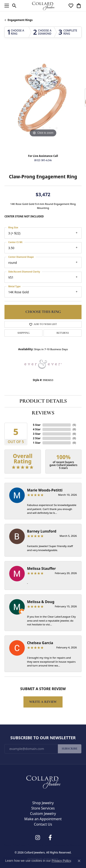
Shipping (24, 333)
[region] (43, 100)
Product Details (43, 401)
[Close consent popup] (79, 861)
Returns (63, 333)
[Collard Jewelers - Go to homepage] (43, 781)
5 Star (37, 425)
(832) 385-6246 (43, 160)
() (74, 425)
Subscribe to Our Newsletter (43, 738)
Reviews (43, 413)
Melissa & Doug (41, 602)
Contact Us (43, 824)
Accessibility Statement (69, 845)
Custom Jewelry (43, 814)
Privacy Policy (27, 845)
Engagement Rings (20, 20)
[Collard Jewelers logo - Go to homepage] (43, 5)
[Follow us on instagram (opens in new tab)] (38, 838)
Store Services (43, 808)
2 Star (37, 438)
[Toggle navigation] (6, 6)
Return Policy (12, 845)
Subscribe (70, 749)
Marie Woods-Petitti (45, 490)
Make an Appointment (43, 819)
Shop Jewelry (43, 803)
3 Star (37, 434)
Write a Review (43, 702)
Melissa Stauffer (41, 568)
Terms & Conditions (45, 845)
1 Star (37, 443)
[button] (14, 6)
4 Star (37, 429)
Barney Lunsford (42, 531)
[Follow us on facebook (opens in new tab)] (50, 838)
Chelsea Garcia (40, 643)
